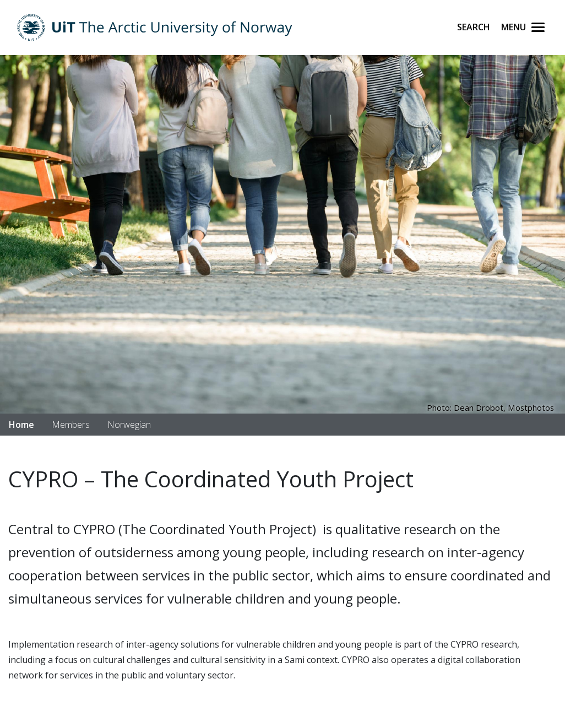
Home (21, 425)
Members (71, 425)
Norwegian (129, 425)
